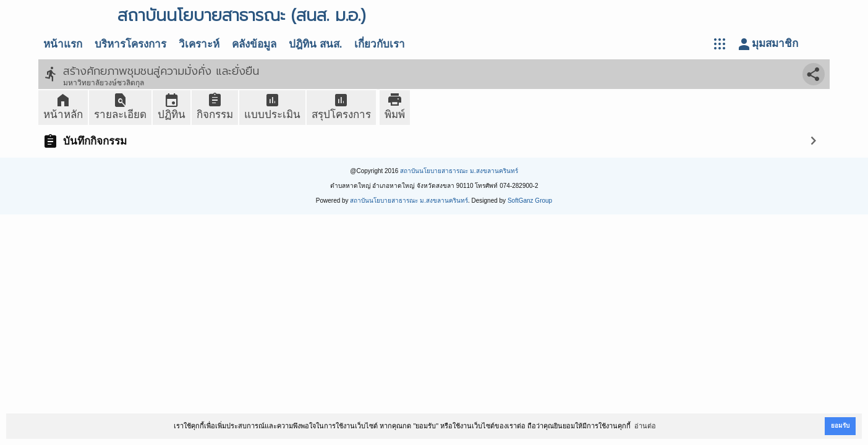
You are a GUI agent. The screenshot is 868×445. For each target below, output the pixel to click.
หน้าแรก (63, 44)
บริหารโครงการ (130, 44)
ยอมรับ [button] (840, 426)
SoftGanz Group (530, 201)
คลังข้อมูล (254, 44)
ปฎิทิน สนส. (315, 44)
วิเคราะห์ (199, 44)
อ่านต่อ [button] (645, 426)
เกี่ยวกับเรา (380, 44)
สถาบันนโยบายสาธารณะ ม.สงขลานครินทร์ (459, 171)
